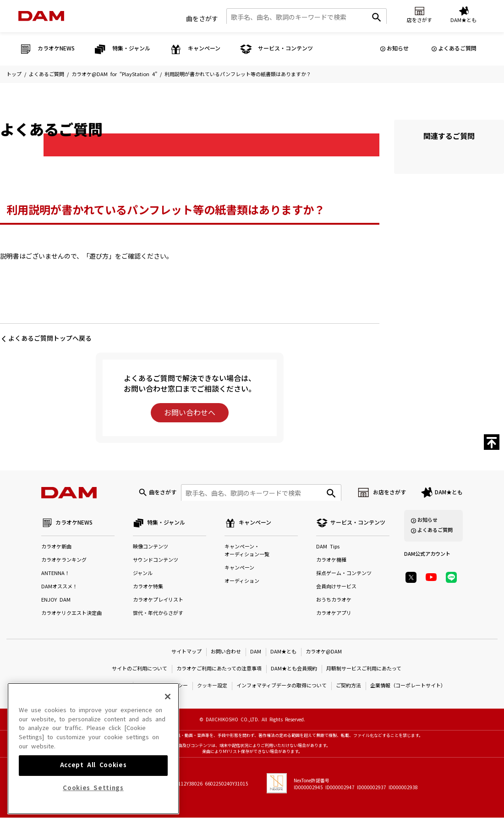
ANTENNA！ (55, 575)
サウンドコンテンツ (156, 562)
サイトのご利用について (140, 670)
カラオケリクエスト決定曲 (71, 615)
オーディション (242, 583)
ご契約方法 (348, 687)
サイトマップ (186, 653)
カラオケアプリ (334, 615)
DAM (256, 653)
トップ (14, 75)
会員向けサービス (336, 588)
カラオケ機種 (331, 562)
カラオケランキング (64, 562)
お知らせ (398, 49)
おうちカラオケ (334, 601)
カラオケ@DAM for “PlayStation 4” (114, 75)
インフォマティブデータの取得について (282, 687)
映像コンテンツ (151, 548)
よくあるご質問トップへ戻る (50, 338)
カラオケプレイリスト (158, 601)
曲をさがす (202, 18)
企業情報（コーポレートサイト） (408, 687)
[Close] (168, 730)
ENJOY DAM (56, 601)
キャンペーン (239, 569)
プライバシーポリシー (163, 687)
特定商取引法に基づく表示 (98, 687)
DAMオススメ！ (59, 588)
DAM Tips (328, 548)
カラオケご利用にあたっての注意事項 (219, 670)
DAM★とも (449, 493)
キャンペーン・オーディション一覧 (247, 552)
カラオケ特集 (148, 588)
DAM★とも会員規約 (294, 670)
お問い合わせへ (190, 413)
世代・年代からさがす (158, 615)
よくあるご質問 (457, 49)
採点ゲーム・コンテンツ (344, 575)
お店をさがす (389, 493)
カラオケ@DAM (324, 653)
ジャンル (143, 575)
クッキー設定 (212, 687)
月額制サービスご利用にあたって (364, 670)
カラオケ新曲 (56, 548)
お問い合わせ (226, 653)
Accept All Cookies (93, 800)
